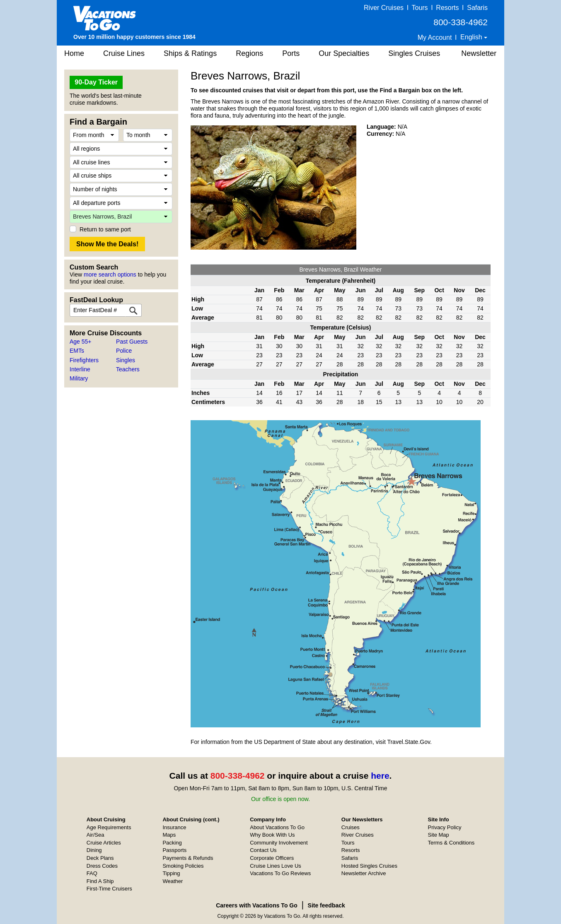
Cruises (351, 827)
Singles (126, 360)
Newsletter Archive (364, 873)
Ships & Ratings (190, 53)
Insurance (174, 827)
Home (74, 53)
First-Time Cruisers (109, 889)
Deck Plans (100, 858)
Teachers (128, 369)
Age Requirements (109, 827)
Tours (420, 8)
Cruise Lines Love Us (276, 866)
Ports (291, 53)
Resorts (447, 8)
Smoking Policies (183, 866)
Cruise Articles (104, 843)
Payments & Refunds (188, 858)
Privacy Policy (445, 827)
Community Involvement (279, 843)
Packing (172, 843)
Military (79, 378)
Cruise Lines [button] (124, 53)
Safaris (477, 8)
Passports (174, 850)
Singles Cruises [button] (414, 53)
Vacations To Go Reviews (280, 873)
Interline (80, 369)
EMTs (77, 351)
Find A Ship (100, 881)
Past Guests (132, 342)
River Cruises (384, 8)
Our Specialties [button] (344, 53)
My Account (435, 37)
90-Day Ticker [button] (96, 82)
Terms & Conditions (451, 843)
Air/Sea (96, 835)
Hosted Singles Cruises (369, 866)
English (472, 37)
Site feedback (326, 905)
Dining (94, 850)
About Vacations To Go (277, 827)
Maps (169, 835)
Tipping (171, 873)
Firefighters (84, 360)
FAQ (92, 873)
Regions (249, 53)
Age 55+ (81, 342)
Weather (173, 881)
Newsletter (479, 53)
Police (124, 351)
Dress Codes (102, 866)
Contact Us (263, 850)
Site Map (439, 835)
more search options (110, 274)
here (380, 776)
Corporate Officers (272, 858)
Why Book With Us (272, 835)
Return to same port (105, 229)
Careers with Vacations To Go (257, 905)
